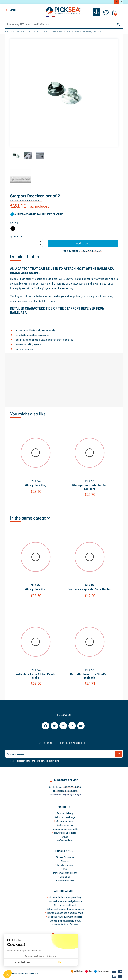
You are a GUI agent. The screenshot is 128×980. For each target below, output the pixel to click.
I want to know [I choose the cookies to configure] (22, 962)
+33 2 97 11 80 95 (91, 251)
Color (14, 223)
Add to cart (83, 243)
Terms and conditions (28, 974)
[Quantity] (26, 243)
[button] (7, 974)
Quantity (16, 237)
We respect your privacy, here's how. (25, 951)
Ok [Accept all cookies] (59, 962)
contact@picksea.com (66, 791)
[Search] (64, 24)
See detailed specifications (25, 200)
